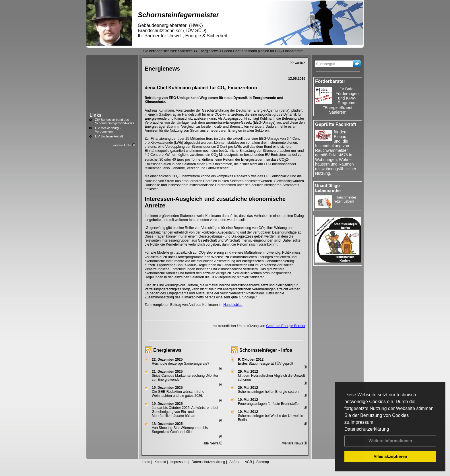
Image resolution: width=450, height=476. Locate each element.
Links (96, 115)
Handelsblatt (233, 305)
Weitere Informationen (390, 441)
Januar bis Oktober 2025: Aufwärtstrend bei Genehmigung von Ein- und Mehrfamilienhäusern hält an (185, 412)
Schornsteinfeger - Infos (266, 350)
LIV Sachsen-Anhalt (109, 136)
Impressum (362, 422)
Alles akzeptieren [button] (390, 456)
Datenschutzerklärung (367, 429)
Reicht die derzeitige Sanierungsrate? (183, 364)
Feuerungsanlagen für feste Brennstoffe (268, 404)
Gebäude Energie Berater (286, 326)
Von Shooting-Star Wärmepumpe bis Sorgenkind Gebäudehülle (180, 430)
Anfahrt (235, 462)
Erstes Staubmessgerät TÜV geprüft (266, 364)
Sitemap (263, 462)
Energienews (167, 350)
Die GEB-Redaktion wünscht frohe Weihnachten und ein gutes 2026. (178, 394)
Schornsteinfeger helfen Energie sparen (268, 392)
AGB (248, 462)
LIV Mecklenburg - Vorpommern (108, 130)
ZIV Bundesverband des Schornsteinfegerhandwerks (115, 121)
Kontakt (160, 462)
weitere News (295, 443)
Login (146, 462)
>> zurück (298, 63)
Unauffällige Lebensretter (328, 188)
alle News (213, 443)
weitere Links (124, 145)
